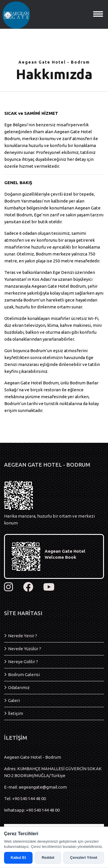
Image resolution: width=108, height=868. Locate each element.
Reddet (48, 857)
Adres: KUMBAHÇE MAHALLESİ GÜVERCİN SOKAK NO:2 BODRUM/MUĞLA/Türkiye (53, 772)
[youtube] (49, 587)
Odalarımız (19, 687)
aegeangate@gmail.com (43, 787)
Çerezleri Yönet (84, 857)
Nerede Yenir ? (23, 636)
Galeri (14, 700)
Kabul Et (18, 857)
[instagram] (8, 587)
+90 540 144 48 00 (29, 799)
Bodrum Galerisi (24, 675)
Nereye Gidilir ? (23, 662)
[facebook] (28, 587)
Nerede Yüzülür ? (25, 649)
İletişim (16, 713)
